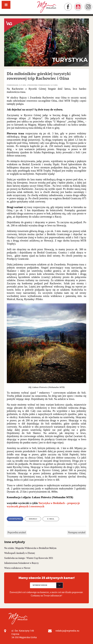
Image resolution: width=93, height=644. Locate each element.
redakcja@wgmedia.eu (67, 631)
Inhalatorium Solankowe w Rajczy (22, 563)
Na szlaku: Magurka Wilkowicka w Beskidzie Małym (30, 548)
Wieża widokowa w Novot (17, 568)
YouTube (82, 4)
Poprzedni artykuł (17, 532)
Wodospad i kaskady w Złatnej (20, 553)
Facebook (72, 4)
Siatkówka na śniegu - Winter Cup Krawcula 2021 (29, 558)
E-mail (51, 519)
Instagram (92, 4)
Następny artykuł (77, 532)
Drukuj (33, 519)
